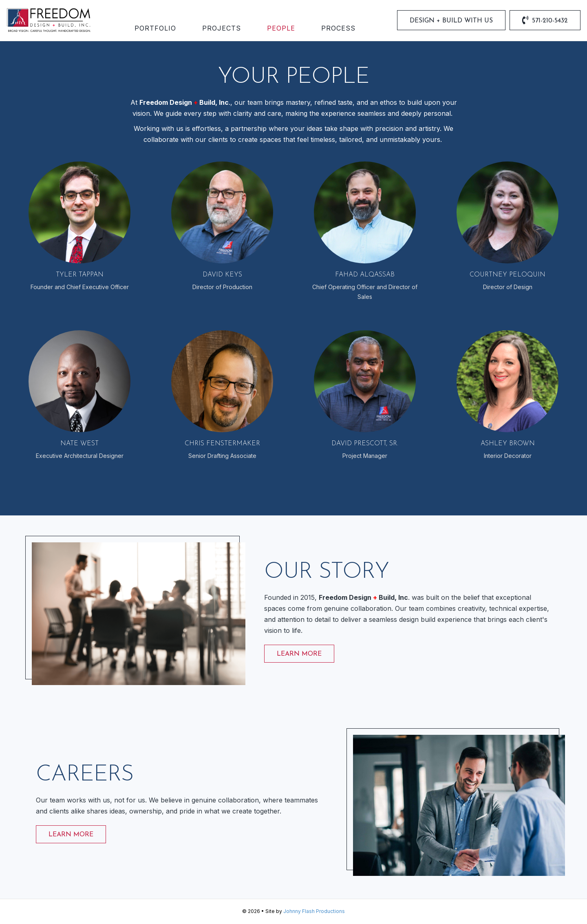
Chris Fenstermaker (222, 444)
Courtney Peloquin (508, 275)
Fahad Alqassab (365, 275)
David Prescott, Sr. (365, 444)
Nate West (79, 444)
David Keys (222, 275)
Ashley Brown (508, 444)
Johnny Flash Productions (314, 912)
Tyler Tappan (80, 275)
